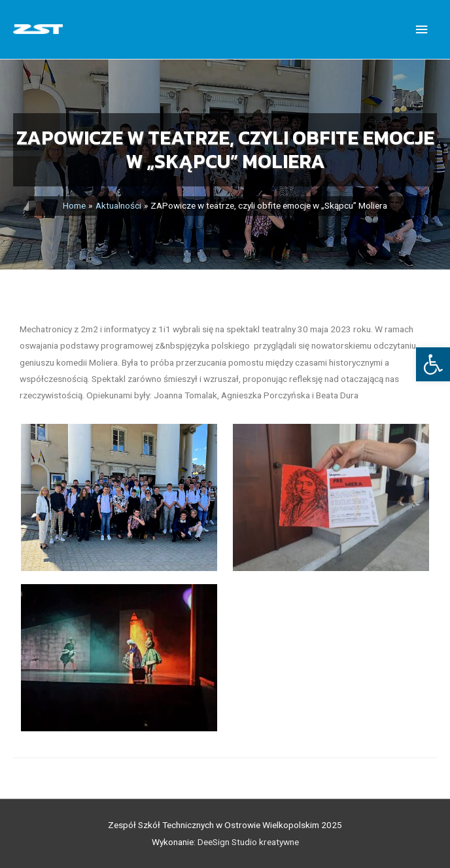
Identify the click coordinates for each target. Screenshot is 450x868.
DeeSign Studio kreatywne (248, 842)
